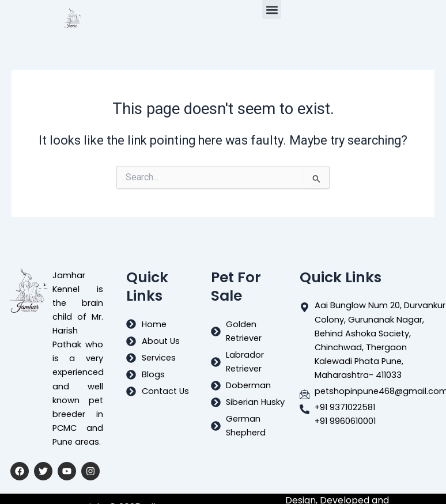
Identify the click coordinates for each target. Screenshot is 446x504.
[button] (272, 10)
